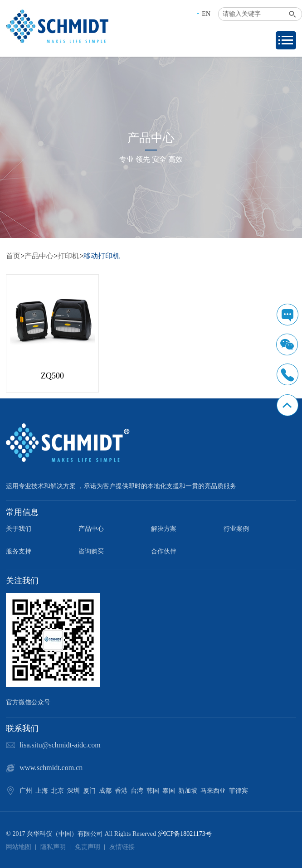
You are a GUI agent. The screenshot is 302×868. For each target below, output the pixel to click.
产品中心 (39, 256)
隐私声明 (53, 847)
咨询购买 (91, 551)
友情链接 (122, 847)
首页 (13, 256)
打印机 (68, 256)
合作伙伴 (164, 551)
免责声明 (88, 847)
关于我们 (19, 529)
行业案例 (236, 529)
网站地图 (19, 847)
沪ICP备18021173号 (185, 834)
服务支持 (19, 551)
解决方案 (164, 529)
